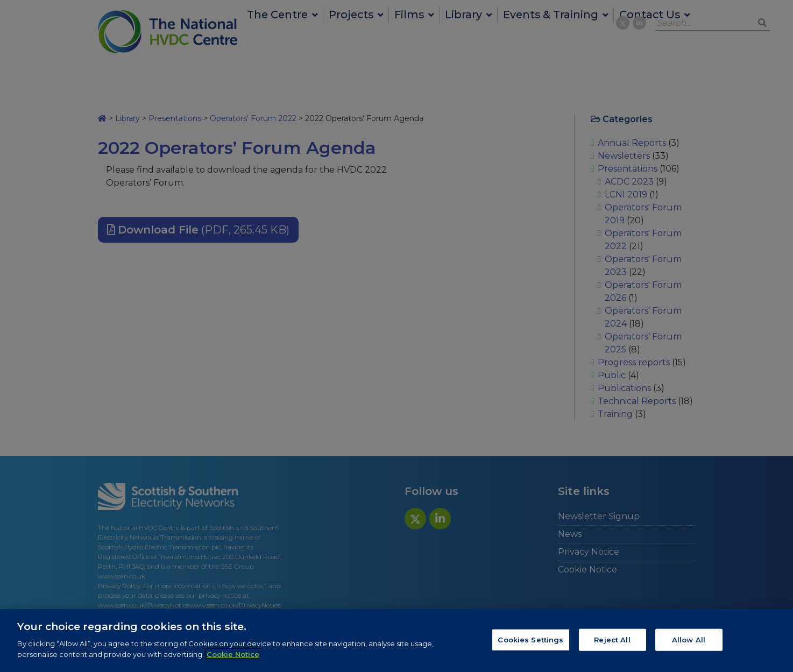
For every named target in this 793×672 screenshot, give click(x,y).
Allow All (689, 642)
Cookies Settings (530, 642)
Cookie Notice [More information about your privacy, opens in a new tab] (233, 657)
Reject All (612, 642)
